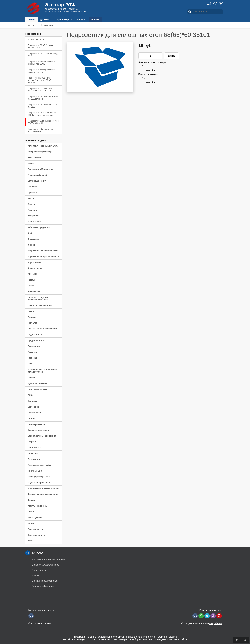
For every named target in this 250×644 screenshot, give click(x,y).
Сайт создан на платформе (200, 623)
